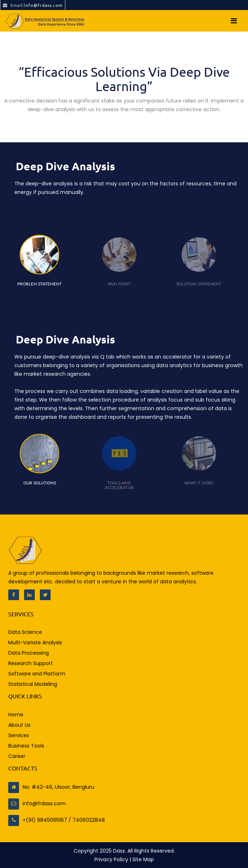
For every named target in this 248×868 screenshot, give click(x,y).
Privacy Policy (112, 859)
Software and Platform (37, 674)
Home (16, 715)
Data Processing (29, 653)
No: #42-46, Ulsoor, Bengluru (51, 787)
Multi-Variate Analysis (35, 642)
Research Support (31, 663)
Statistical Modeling (33, 684)
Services (19, 735)
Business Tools (26, 746)
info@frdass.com (33, 5)
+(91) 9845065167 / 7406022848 (57, 820)
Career (17, 756)
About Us (19, 725)
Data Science (25, 632)
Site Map (143, 859)
